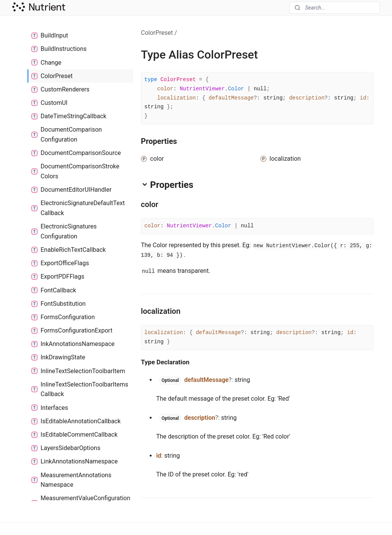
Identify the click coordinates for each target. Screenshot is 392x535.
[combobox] (335, 8)
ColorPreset (157, 33)
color (165, 89)
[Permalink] (165, 204)
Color (236, 89)
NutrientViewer (202, 89)
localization (177, 98)
